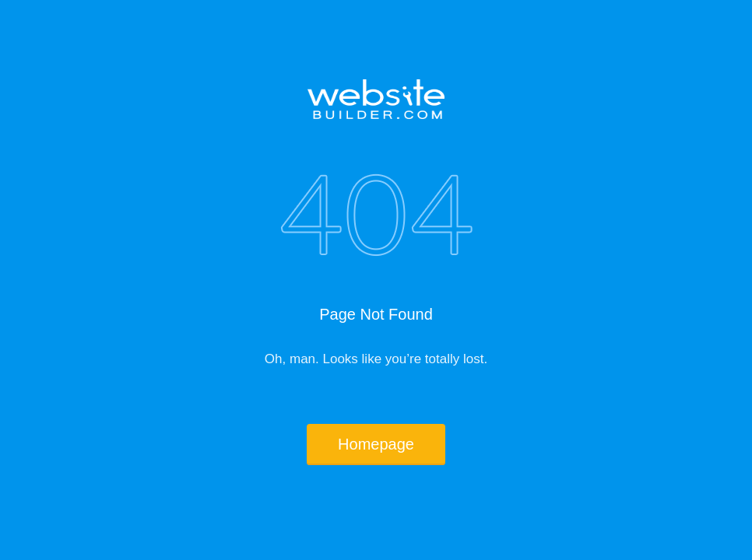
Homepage (376, 444)
